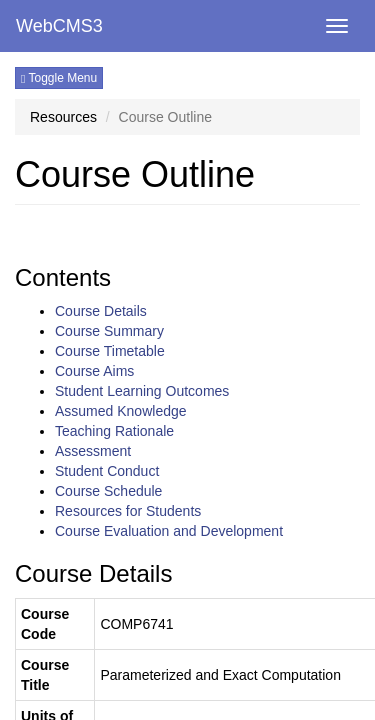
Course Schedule (108, 491)
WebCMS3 (59, 26)
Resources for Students (128, 511)
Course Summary (109, 331)
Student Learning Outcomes (142, 391)
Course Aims (94, 371)
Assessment (93, 451)
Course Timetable (110, 351)
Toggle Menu (59, 78)
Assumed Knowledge (121, 411)
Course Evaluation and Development (169, 531)
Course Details (101, 311)
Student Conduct (107, 471)
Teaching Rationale (114, 431)
